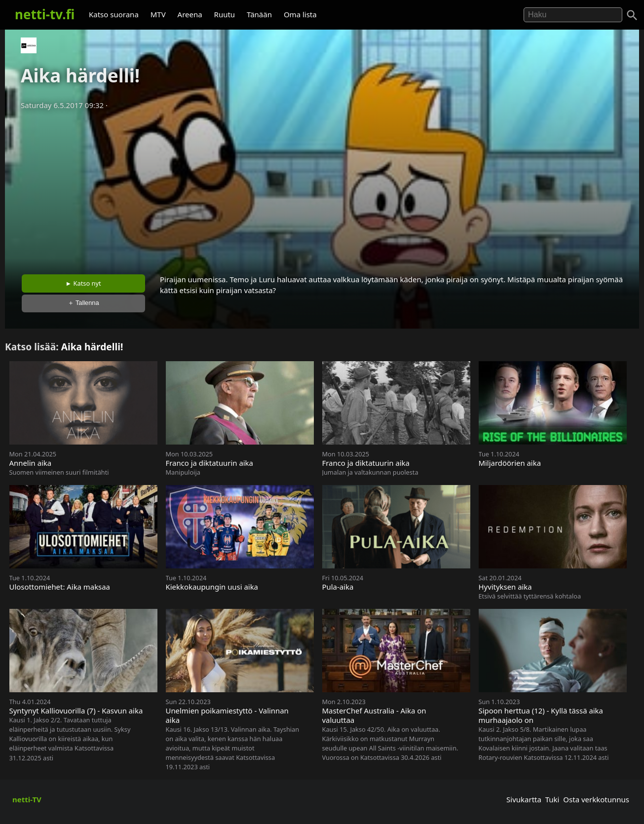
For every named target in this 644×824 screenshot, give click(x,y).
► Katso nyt (83, 283)
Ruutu (225, 14)
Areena (190, 14)
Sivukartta (524, 799)
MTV (158, 14)
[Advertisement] (322, 189)
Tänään (259, 14)
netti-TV (27, 799)
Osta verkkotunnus (596, 799)
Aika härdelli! (92, 347)
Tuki (552, 799)
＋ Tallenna (83, 303)
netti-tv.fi (45, 14)
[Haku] (632, 15)
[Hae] (573, 15)
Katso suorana (114, 14)
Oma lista (300, 14)
